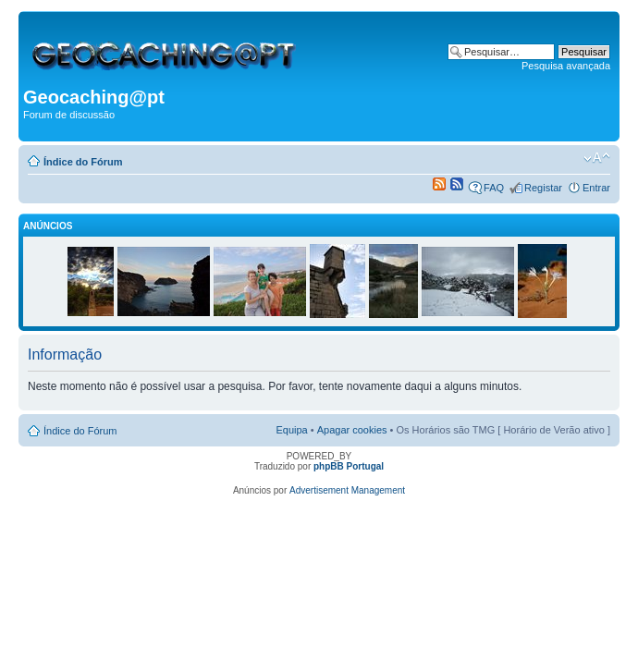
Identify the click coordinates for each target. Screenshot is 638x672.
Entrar (596, 188)
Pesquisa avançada (566, 66)
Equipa (291, 430)
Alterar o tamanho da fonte (597, 158)
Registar (543, 188)
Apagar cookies (352, 430)
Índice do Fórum (83, 162)
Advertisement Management (347, 490)
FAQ (494, 188)
